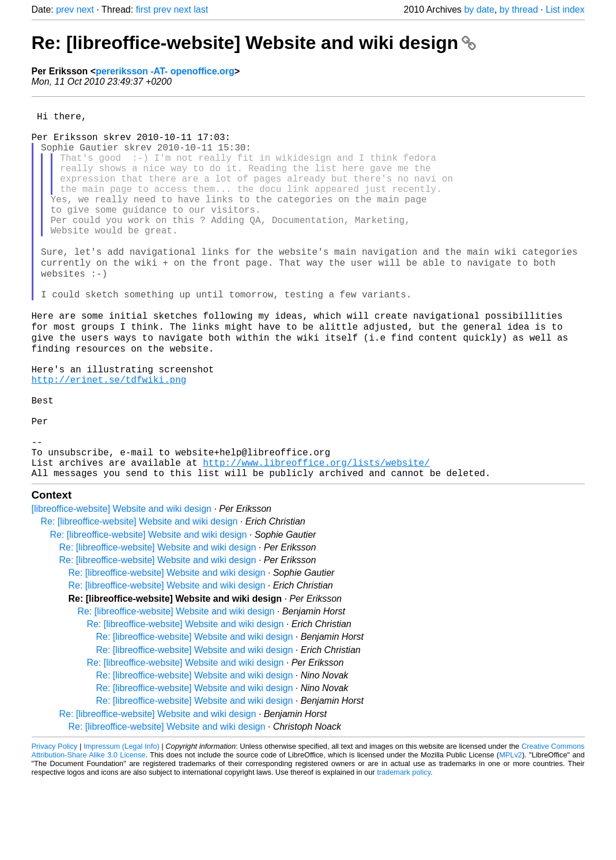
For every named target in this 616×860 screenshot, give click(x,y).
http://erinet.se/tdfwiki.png (109, 437)
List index (565, 10)
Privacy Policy (55, 825)
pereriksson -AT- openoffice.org (165, 71)
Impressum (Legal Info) (122, 825)
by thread (519, 10)
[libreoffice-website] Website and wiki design (122, 588)
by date (479, 10)
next (85, 10)
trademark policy (404, 851)
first (143, 10)
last (201, 10)
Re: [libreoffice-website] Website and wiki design (254, 43)
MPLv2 (511, 834)
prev (65, 10)
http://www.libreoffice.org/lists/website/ (316, 539)
